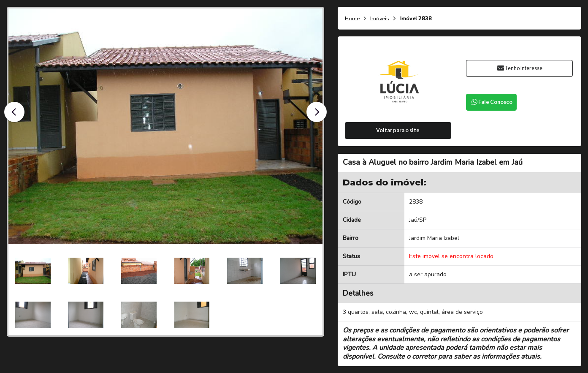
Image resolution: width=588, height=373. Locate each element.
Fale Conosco (491, 102)
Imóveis (380, 19)
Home (352, 19)
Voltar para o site (398, 130)
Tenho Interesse (519, 68)
